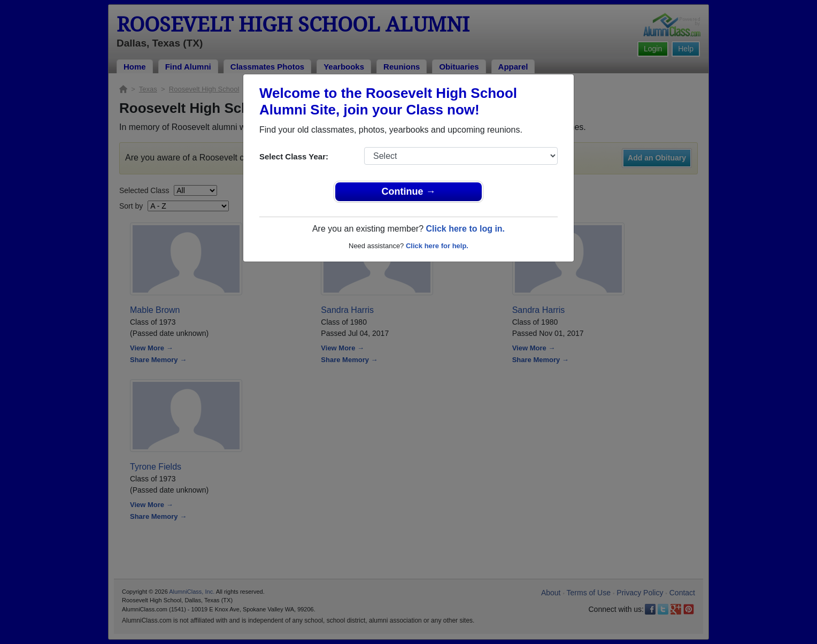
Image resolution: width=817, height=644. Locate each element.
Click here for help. (437, 246)
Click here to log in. (465, 229)
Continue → (409, 191)
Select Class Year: (294, 156)
